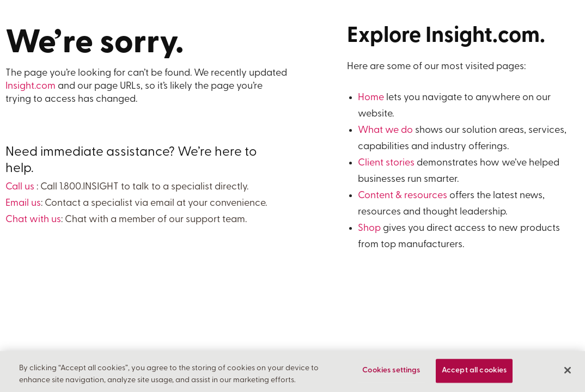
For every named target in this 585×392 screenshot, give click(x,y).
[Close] (568, 371)
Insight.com (31, 86)
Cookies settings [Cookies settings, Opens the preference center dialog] (391, 371)
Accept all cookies (474, 371)
